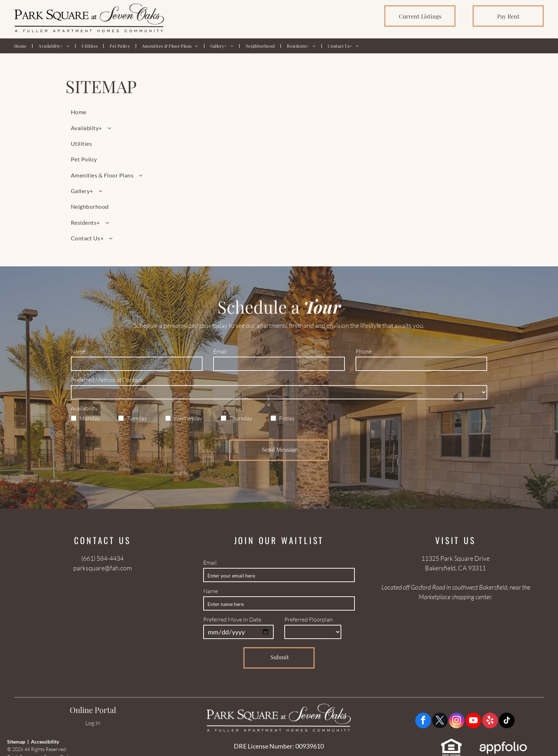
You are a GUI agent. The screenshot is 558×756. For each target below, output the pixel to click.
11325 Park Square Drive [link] (456, 558)
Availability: (85, 408)
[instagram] (457, 721)
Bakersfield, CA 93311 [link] (455, 568)
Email (210, 563)
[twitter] (440, 721)
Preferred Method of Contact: (107, 380)
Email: (221, 351)
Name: (79, 351)
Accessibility (45, 742)
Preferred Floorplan (309, 619)
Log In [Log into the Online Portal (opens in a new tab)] (93, 723)
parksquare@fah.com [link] (102, 568)
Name (210, 591)
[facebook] (423, 721)
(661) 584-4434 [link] (102, 558)
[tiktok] (507, 721)
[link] (420, 16)
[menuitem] (21, 46)
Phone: (364, 351)
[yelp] (490, 721)
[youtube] (473, 721)
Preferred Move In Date (232, 619)
